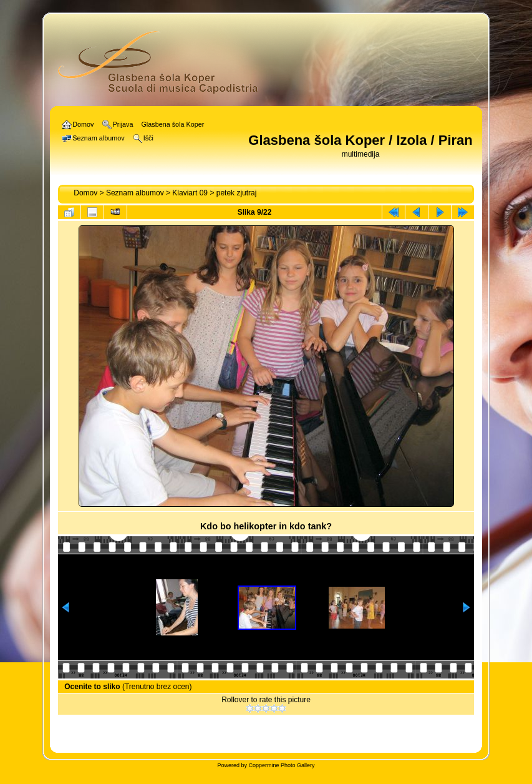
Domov (85, 193)
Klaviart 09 (190, 193)
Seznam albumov (135, 193)
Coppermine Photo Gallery (281, 765)
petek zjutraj (237, 193)
